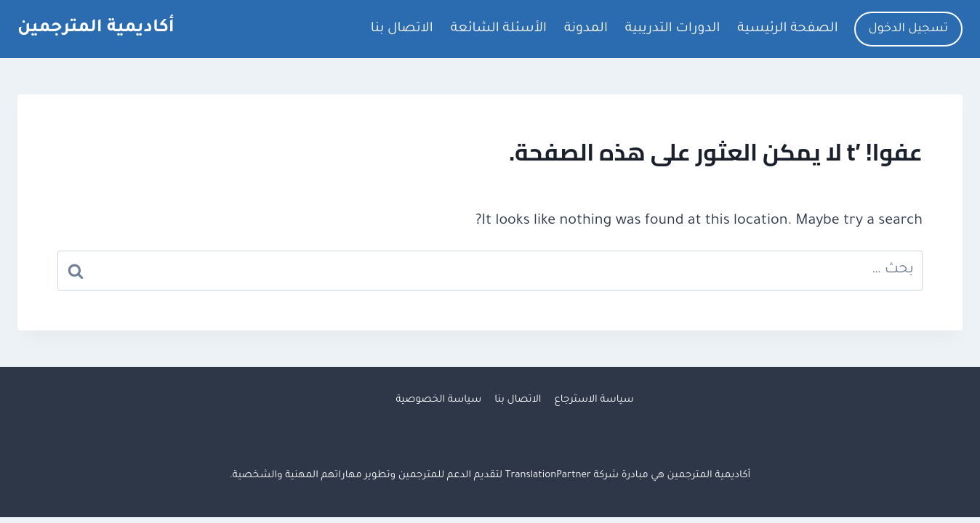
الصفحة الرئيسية (787, 29)
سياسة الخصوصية (438, 400)
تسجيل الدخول (908, 29)
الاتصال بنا (402, 29)
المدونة (586, 29)
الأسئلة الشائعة (499, 29)
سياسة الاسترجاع (594, 400)
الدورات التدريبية (672, 29)
